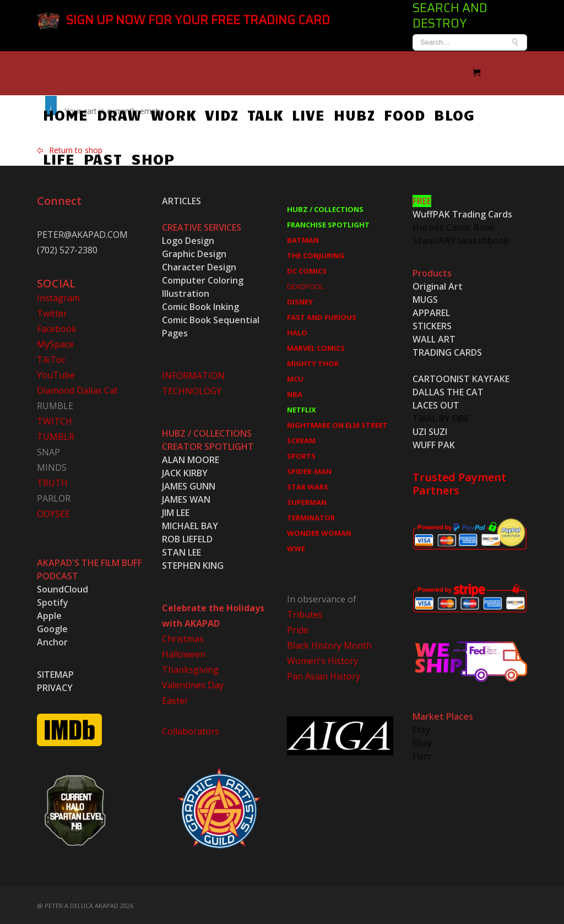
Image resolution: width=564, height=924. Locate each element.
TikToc (51, 358)
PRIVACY (55, 687)
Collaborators (191, 730)
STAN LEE (181, 551)
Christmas (183, 638)
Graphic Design (194, 253)
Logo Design (188, 240)
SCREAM (301, 439)
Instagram (58, 297)
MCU (295, 378)
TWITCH (55, 420)
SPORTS (301, 455)
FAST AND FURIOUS (322, 316)
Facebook (57, 328)
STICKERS (432, 325)
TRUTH (52, 482)
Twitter (52, 312)
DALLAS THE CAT (448, 391)
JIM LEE (176, 512)
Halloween (184, 653)
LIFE (500, 113)
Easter (175, 699)
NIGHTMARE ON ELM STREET (337, 424)
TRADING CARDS (447, 351)
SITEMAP (55, 673)
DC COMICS (307, 270)
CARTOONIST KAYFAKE (461, 378)
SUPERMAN (307, 501)
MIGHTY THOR (313, 362)
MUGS (425, 298)
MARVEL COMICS (316, 347)
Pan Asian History (324, 675)
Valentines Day (193, 684)
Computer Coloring (203, 279)
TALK (265, 113)
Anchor (52, 641)
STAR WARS (308, 486)
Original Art (438, 285)
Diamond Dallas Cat (77, 389)
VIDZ (222, 113)
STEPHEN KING (193, 564)
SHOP (112, 157)
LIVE (308, 113)
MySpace (55, 343)
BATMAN (303, 239)
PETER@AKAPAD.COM (82, 233)
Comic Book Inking (200, 306)
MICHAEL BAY (190, 525)
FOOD (405, 113)
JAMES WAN (186, 498)
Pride (298, 629)
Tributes (305, 613)
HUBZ (354, 113)
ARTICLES (181, 200)
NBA (295, 393)
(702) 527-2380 (67, 249)
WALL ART (434, 338)
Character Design (199, 266)
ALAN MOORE (191, 459)
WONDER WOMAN (319, 532)
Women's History (322, 660)
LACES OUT (436, 404)
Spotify (53, 601)
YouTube (56, 374)
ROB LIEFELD (187, 538)
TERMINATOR (311, 517)
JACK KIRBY (185, 472)
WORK (173, 113)
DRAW (119, 113)
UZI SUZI (430, 431)
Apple (49, 615)
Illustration (186, 292)
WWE (296, 547)
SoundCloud (63, 588)
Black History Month (329, 644)
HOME (66, 113)
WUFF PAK (434, 444)
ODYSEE (53, 513)
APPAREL (431, 312)
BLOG (454, 113)
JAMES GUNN (189, 485)
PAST (62, 157)
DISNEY (300, 301)
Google (52, 628)
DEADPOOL (305, 285)
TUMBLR (56, 436)
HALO (297, 331)
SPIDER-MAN (309, 470)
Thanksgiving (190, 668)
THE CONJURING (316, 254)
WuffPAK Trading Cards (462, 213)
